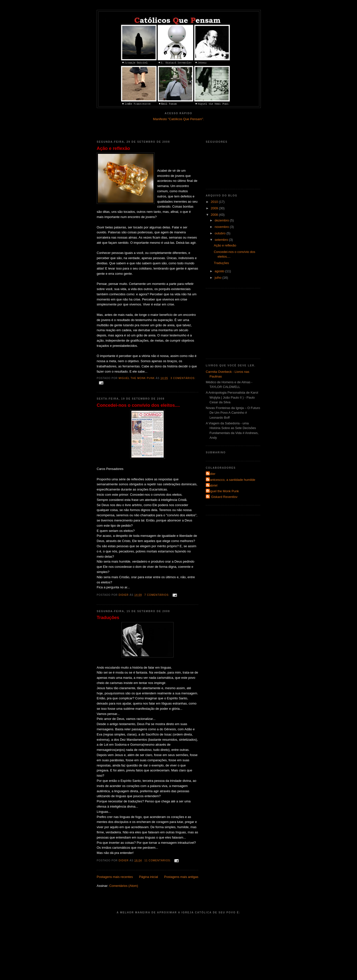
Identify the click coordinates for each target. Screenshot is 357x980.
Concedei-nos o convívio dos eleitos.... (138, 405)
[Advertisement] (178, 128)
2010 (215, 202)
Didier (211, 474)
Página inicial (149, 877)
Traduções (108, 618)
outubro (221, 233)
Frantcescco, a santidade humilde (231, 480)
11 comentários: (158, 860)
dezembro (222, 220)
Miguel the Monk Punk (223, 491)
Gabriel (212, 485)
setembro (222, 240)
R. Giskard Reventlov (222, 497)
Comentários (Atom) (124, 886)
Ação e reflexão (113, 148)
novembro (222, 227)
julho (219, 278)
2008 (215, 215)
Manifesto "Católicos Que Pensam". (178, 119)
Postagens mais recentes (115, 877)
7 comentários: (157, 595)
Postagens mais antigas (181, 877)
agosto (220, 271)
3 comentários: (183, 378)
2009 (215, 208)
